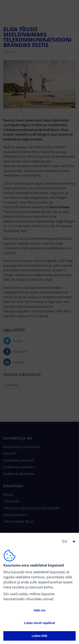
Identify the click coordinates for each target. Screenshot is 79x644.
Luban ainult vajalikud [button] (39, 623)
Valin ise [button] (39, 610)
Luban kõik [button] (40, 636)
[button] (67, 541)
